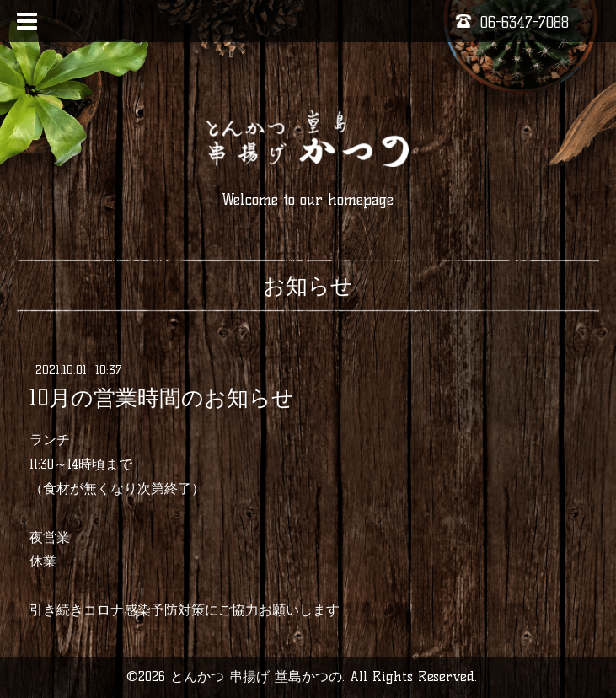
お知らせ (308, 286)
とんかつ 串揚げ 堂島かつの (256, 677)
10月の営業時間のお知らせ (162, 398)
